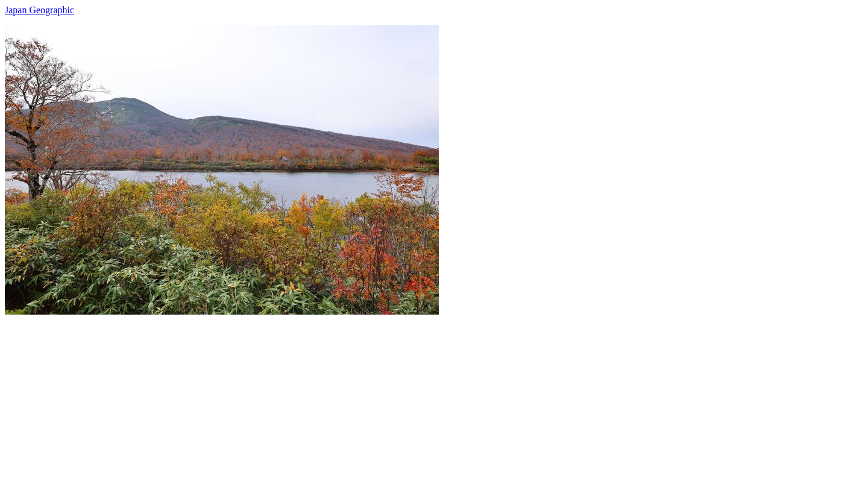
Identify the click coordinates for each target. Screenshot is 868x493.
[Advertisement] (366, 399)
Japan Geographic (39, 10)
